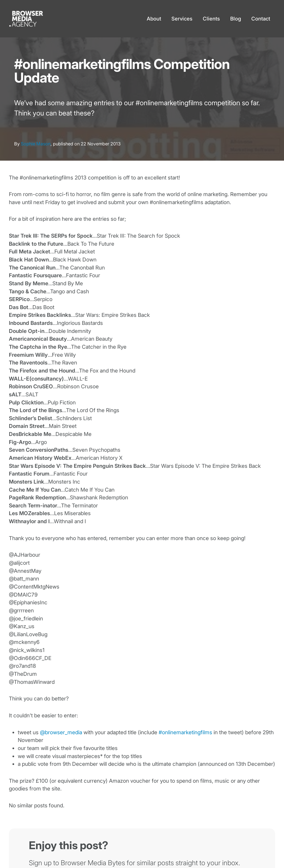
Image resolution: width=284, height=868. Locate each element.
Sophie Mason (36, 144)
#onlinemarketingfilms (185, 732)
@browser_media (61, 732)
